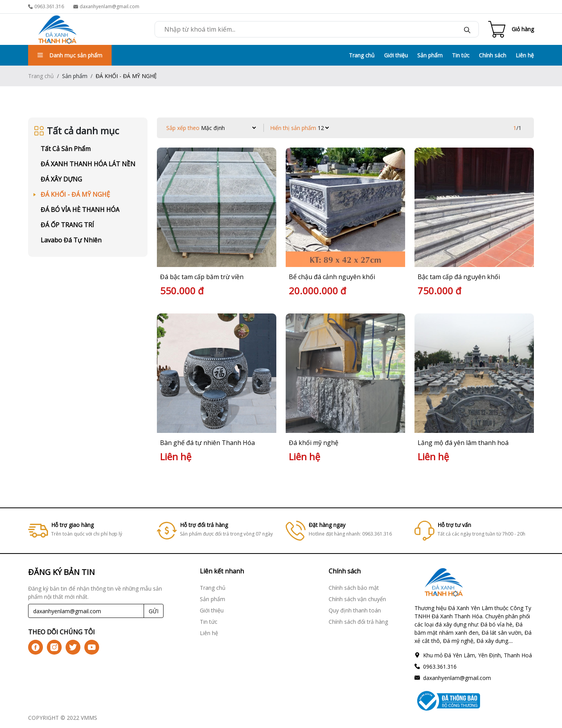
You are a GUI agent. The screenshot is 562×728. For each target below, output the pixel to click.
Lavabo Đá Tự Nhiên (71, 240)
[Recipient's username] (86, 611)
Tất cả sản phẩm (66, 149)
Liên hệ (525, 55)
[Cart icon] (511, 29)
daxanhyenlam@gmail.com (106, 6)
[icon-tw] (73, 647)
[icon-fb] (36, 647)
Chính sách (493, 55)
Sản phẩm (430, 55)
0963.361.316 (46, 6)
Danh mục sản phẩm (70, 55)
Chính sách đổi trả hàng (358, 622)
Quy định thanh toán (355, 610)
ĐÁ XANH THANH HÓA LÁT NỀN (88, 164)
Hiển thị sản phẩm (293, 128)
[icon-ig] (54, 647)
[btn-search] (467, 29)
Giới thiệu (396, 55)
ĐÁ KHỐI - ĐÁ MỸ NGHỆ (75, 194)
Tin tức (461, 55)
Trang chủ (362, 55)
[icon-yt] (92, 647)
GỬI (154, 611)
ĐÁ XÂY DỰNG (61, 179)
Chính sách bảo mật (354, 588)
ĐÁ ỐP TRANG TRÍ (67, 225)
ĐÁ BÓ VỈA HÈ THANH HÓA (80, 210)
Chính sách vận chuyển (357, 599)
